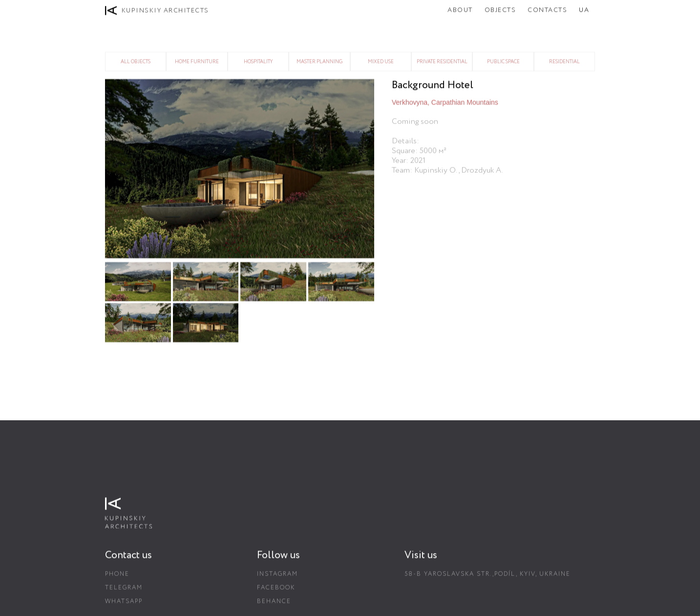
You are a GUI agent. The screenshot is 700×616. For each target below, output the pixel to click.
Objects (500, 10)
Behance (274, 605)
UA (584, 10)
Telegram (124, 591)
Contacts (547, 10)
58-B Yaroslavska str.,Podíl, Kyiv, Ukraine (488, 578)
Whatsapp (124, 605)
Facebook (276, 591)
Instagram (277, 578)
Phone (117, 578)
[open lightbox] (241, 169)
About (460, 10)
